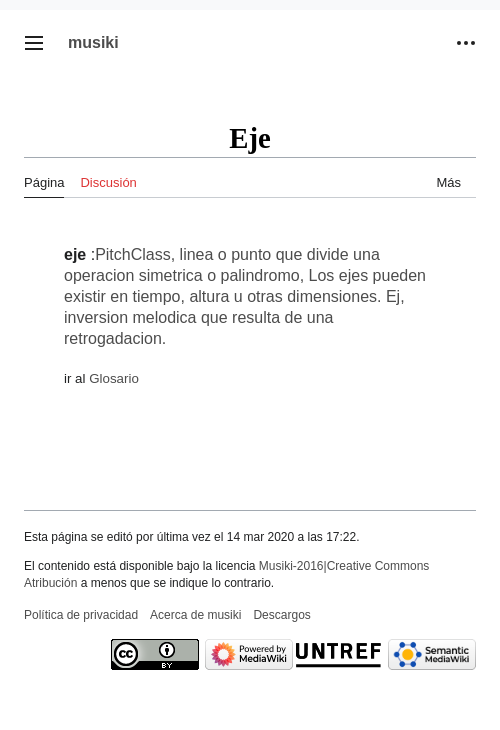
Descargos (281, 615)
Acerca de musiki (195, 615)
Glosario (114, 378)
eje (75, 254)
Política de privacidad (81, 615)
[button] (34, 43)
